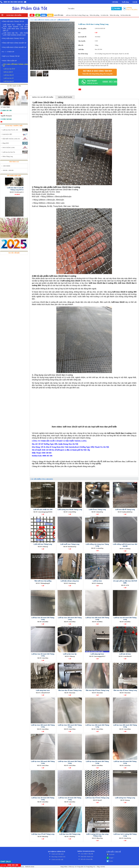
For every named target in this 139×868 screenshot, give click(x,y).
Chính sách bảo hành (57, 854)
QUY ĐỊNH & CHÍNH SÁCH (57, 852)
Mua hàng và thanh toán (58, 857)
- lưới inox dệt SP (8, 72)
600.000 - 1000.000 (8, 170)
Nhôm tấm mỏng (124, 15)
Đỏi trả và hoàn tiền (87, 859)
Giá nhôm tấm (114, 15)
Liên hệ (135, 2)
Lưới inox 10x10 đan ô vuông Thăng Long (86, 15)
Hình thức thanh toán (87, 856)
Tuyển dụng (125, 2)
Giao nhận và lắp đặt (87, 854)
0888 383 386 (8, 2)
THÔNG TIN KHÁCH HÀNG (86, 851)
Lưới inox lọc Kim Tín (9, 152)
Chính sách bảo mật (57, 859)
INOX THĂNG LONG (9, 148)
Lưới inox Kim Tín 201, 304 (10, 130)
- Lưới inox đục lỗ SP (9, 69)
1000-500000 (7, 166)
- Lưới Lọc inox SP (8, 78)
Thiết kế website (29, 867)
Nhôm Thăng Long (8, 156)
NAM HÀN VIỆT (7, 134)
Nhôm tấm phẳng (104, 15)
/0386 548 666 (18, 2)
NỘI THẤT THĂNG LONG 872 (11, 139)
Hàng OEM (6, 143)
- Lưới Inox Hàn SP (8, 75)
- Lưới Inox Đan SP (8, 81)
